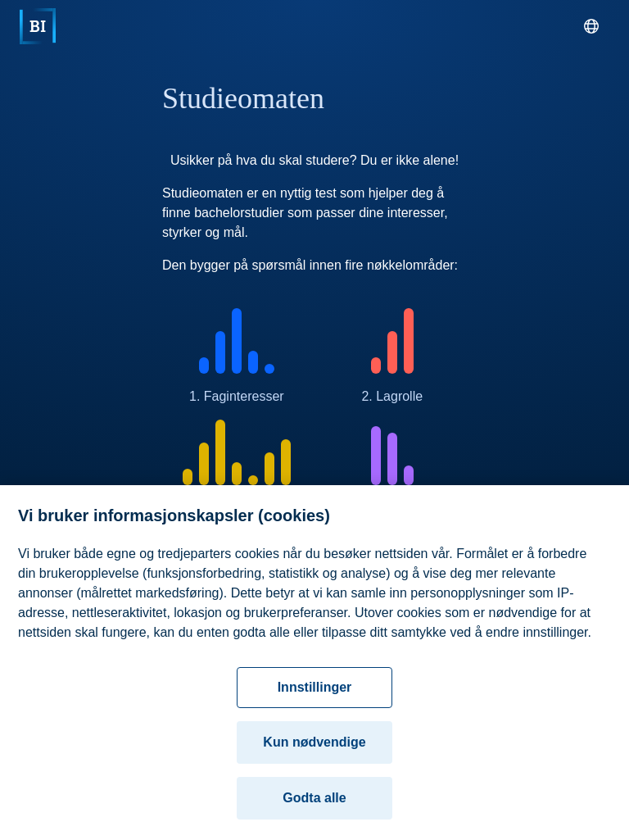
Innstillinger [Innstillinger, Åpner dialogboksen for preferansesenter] (315, 693)
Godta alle (314, 804)
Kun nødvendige (314, 748)
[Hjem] (38, 26)
